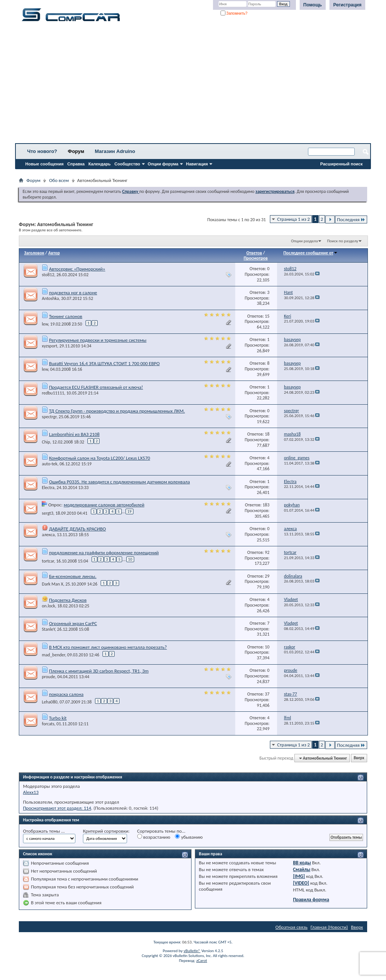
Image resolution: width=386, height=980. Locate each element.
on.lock (48, 606)
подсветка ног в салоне (73, 293)
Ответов (254, 253)
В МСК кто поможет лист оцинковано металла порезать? (108, 647)
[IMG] (299, 876)
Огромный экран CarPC (73, 623)
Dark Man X (53, 584)
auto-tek (50, 464)
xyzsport (50, 346)
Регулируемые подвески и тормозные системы (98, 340)
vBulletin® (192, 951)
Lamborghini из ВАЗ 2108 (74, 434)
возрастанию (154, 837)
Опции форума (163, 164)
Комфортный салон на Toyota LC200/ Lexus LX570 (100, 458)
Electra (48, 488)
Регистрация (347, 5)
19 (129, 511)
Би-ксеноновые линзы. (73, 576)
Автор (54, 253)
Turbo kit (58, 718)
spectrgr (49, 417)
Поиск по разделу (343, 241)
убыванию (189, 837)
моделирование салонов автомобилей (104, 505)
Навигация (197, 164)
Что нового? (42, 151)
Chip (46, 442)
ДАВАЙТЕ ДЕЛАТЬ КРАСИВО (77, 529)
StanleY (48, 629)
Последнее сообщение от (311, 253)
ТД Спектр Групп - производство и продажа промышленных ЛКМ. (117, 411)
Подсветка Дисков (68, 600)
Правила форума (311, 900)
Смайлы (302, 869)
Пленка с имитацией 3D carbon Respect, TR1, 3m (99, 671)
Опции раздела (304, 241)
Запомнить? (234, 13)
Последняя (351, 219)
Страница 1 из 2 (293, 219)
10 (130, 559)
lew (45, 324)
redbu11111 (53, 393)
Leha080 (50, 702)
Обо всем (59, 180)
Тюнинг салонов (66, 316)
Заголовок (34, 253)
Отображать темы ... (44, 831)
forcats (48, 724)
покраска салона (66, 694)
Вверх (359, 758)
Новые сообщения (44, 164)
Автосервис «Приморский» (77, 269)
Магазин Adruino (115, 151)
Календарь (99, 164)
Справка (76, 164)
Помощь (313, 5)
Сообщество (127, 164)
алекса (48, 535)
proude (48, 677)
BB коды (302, 863)
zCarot (202, 961)
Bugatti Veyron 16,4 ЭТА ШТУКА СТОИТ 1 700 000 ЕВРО (104, 363)
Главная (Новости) (329, 927)
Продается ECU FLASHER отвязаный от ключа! (96, 387)
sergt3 (47, 513)
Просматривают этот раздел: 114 (57, 808)
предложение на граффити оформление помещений (104, 553)
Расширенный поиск (342, 164)
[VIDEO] (301, 883)
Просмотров (256, 258)
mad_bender (54, 655)
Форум (76, 151)
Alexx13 (31, 792)
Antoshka (50, 298)
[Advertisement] (193, 85)
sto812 (48, 275)
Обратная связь (292, 927)
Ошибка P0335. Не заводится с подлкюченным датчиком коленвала (119, 482)
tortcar (48, 561)
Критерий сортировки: (106, 831)
